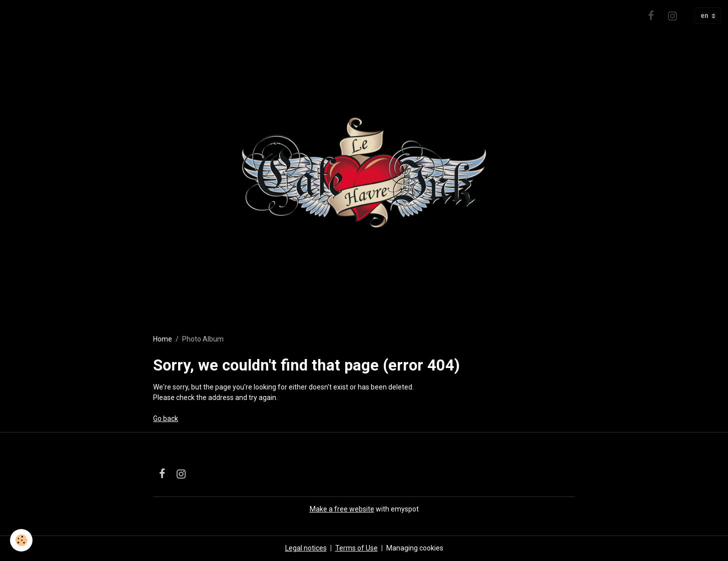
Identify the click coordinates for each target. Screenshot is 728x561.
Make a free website (342, 509)
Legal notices (306, 548)
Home (163, 339)
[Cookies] (21, 540)
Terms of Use (356, 548)
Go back (166, 418)
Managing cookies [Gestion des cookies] (415, 548)
